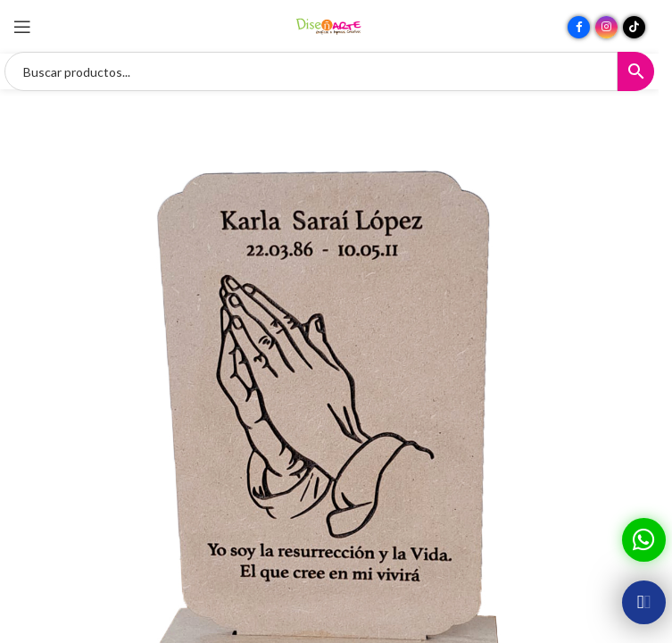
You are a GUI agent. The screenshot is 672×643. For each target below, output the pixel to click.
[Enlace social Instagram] (606, 27)
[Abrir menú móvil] (22, 27)
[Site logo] (329, 25)
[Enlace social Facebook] (579, 27)
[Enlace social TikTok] (634, 27)
